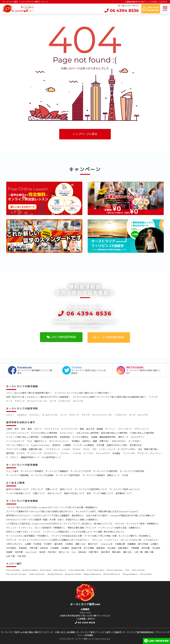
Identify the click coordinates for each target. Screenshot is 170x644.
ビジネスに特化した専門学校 (44, 433)
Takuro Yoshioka (114, 570)
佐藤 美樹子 (123, 548)
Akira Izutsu (146, 574)
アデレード (20, 401)
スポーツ (38, 429)
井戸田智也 (11, 548)
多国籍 (94, 437)
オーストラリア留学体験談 (22, 501)
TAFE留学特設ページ (51, 457)
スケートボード (125, 429)
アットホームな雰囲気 (84, 445)
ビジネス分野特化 (80, 437)
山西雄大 (155, 544)
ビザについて (37, 489)
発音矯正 (76, 441)
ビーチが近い (135, 441)
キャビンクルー (67, 433)
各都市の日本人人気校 (117, 445)
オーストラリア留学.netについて (125, 489)
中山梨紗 (111, 548)
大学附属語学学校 (49, 437)
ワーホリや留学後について (18, 493)
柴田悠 (42, 552)
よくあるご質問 (15, 483)
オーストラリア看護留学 (57, 471)
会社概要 (71, 632)
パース (9, 401)
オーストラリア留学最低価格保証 (138, 632)
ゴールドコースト (50, 415)
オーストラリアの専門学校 (105, 471)
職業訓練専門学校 (108, 437)
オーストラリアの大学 (80, 471)
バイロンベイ (64, 401)
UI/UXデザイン (138, 437)
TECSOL (77, 449)
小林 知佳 (21, 556)
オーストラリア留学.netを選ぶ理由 (17, 632)
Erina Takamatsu (96, 570)
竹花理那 (37, 544)
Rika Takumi (60, 570)
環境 (82, 429)
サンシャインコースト (37, 401)
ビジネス (21, 453)
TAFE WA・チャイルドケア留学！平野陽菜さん (137, 524)
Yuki (74, 552)
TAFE (29, 441)
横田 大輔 (149, 552)
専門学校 (10, 453)
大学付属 (100, 445)
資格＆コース (113, 475)
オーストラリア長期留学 (94, 475)
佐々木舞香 (89, 548)
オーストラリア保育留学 (32, 471)
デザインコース (141, 429)
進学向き (56, 445)
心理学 (9, 429)
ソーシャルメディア (15, 441)
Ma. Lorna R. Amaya (16, 574)
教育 (30, 429)
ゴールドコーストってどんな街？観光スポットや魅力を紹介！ (83, 393)
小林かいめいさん (14, 544)
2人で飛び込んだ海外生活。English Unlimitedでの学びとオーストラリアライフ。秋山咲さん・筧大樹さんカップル (59, 524)
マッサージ (143, 453)
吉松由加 (82, 552)
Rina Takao (46, 570)
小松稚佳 (69, 544)
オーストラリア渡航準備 (17, 475)
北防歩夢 (19, 552)
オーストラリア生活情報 (42, 475)
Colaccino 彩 (106, 544)
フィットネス (129, 453)
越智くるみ (80, 544)
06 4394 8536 (122, 11)
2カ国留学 (117, 632)
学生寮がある (136, 445)
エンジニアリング (69, 429)
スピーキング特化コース (17, 445)
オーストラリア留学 (86, 632)
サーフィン (110, 429)
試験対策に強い (36, 449)
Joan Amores (138, 570)
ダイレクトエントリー (59, 441)
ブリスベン (34, 415)
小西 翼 (138, 552)
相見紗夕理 (76, 548)
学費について (52, 489)
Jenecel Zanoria (55, 574)
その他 (125, 475)
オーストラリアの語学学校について (91, 489)
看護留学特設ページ (30, 457)
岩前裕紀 (23, 548)
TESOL (87, 449)
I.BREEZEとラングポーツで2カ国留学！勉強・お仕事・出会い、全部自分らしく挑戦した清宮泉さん (52, 520)
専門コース (123, 437)
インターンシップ (107, 449)
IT (7, 457)
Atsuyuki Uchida (73, 574)
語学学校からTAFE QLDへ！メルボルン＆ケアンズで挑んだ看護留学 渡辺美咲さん (45, 516)
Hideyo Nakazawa (92, 574)
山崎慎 (28, 544)
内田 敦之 (52, 552)
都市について (66, 489)
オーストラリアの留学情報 (22, 465)
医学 (17, 429)
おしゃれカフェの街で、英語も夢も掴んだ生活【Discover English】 (107, 511)
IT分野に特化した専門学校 (142, 433)
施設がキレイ (41, 441)
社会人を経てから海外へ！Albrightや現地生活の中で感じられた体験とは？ (121, 516)
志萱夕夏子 (94, 552)
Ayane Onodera (30, 570)
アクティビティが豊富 (16, 449)
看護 (95, 441)
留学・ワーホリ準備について (100, 493)
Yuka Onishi (31, 552)
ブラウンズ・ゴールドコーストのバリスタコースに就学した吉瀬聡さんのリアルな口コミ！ (48, 540)
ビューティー (156, 453)
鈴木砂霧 (146, 548)
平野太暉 (33, 548)
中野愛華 (135, 548)
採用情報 (89, 635)
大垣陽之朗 (120, 544)
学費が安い (104, 441)
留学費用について (124, 493)
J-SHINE (66, 449)
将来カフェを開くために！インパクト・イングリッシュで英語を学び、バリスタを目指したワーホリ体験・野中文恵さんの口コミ (65, 532)
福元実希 (58, 544)
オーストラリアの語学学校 (22, 409)
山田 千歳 (10, 556)
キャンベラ (78, 401)
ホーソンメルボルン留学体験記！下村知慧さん (27, 536)
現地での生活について (74, 493)
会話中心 (86, 441)
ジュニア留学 (12, 471)
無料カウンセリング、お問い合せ (50, 632)
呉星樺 (9, 552)
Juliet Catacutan (37, 574)
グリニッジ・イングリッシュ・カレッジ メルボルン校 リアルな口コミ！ (126, 540)
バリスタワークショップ (17, 433)
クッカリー (65, 453)
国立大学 (90, 429)
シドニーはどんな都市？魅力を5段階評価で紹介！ (29, 393)
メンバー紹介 (14, 564)
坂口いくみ (64, 552)
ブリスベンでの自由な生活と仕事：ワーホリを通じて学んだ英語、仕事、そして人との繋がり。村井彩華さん (101, 536)
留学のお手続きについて (17, 489)
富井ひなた (93, 544)
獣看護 (100, 429)
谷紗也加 (44, 548)
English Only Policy (40, 445)
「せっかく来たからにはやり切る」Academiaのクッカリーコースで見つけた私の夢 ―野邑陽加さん (52, 507)
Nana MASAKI (13, 570)
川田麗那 (65, 548)
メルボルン (22, 415)
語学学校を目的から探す (21, 422)
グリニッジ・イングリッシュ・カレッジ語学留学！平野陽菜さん (36, 528)
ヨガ (94, 449)
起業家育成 (65, 437)
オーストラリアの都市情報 (22, 386)
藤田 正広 (127, 552)
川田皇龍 (54, 548)
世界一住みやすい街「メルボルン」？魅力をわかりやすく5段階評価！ (38, 397)
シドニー (10, 415)
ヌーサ (53, 401)
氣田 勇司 (105, 552)
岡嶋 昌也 (101, 548)
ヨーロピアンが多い (127, 449)
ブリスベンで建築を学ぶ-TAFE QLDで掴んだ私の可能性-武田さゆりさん (40, 511)
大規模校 (67, 445)
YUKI (127, 570)
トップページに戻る (85, 134)
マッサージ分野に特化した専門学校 (22, 437)
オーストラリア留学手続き (68, 475)
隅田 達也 (116, 552)
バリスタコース (53, 449)
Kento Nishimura (112, 574)
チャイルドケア (103, 453)
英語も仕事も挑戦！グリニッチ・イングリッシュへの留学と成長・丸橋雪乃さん (104, 528)
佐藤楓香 (131, 544)
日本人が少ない (119, 441)
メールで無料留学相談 (109, 337)
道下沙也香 (143, 544)
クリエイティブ (52, 429)
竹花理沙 (48, 544)
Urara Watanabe (77, 570)
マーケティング (34, 453)
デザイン (14, 457)
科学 (23, 429)
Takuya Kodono (130, 574)
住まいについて (55, 493)
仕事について (39, 493)
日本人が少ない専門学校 (88, 433)
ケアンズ (153, 397)
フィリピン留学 (103, 632)
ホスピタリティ (51, 453)
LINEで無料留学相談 (61, 337)
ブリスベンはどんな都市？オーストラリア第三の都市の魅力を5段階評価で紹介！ (110, 397)
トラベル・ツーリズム (83, 453)
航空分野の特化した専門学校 (114, 433)
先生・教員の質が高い (148, 449)
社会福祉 (116, 453)
